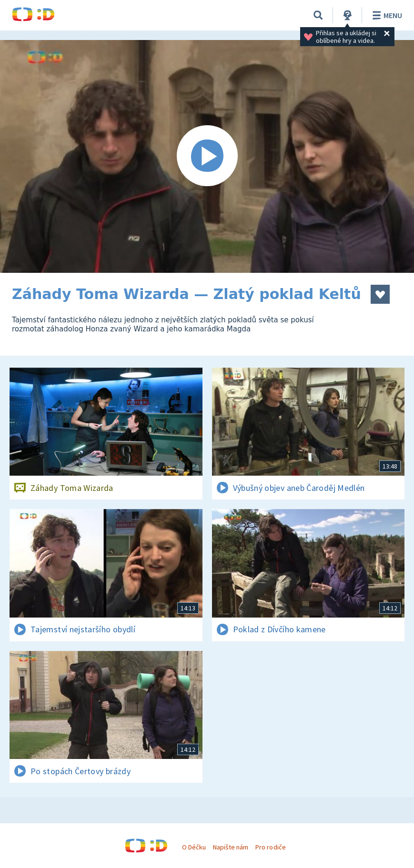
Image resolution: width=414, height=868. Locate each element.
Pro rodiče (270, 847)
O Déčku (194, 847)
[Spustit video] (207, 156)
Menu (386, 15)
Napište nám (231, 847)
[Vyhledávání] (318, 15)
